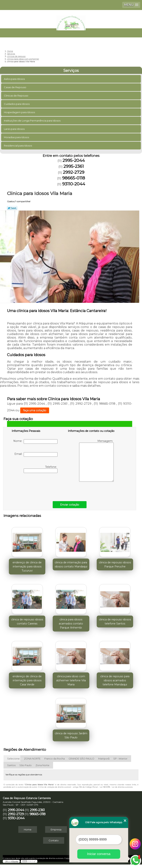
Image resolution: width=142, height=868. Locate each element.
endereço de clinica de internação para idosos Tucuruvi (27, 567)
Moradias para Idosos (17, 137)
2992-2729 (74, 172)
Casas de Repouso (15, 87)
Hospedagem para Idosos (20, 112)
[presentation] (35, 486)
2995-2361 (74, 166)
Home (28, 829)
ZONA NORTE (32, 759)
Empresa (56, 829)
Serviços (71, 71)
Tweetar (12, 208)
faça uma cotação (35, 410)
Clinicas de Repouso (16, 96)
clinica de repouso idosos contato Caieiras (27, 622)
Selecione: (14, 759)
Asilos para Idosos (15, 79)
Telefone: (41, 469)
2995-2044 (74, 160)
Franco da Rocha (55, 759)
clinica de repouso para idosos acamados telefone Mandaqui (115, 680)
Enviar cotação (70, 505)
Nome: (35, 442)
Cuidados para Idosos (17, 104)
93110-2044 (74, 184)
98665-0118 (74, 178)
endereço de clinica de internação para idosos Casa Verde (27, 680)
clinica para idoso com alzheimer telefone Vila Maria (71, 680)
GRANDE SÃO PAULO (81, 759)
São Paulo (26, 765)
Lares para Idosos (15, 129)
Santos (11, 765)
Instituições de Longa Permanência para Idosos (32, 121)
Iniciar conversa (99, 854)
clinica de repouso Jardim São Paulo (71, 735)
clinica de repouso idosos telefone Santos (115, 622)
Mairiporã (104, 759)
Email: (36, 454)
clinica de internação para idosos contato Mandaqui (71, 564)
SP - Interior (120, 759)
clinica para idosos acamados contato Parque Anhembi (71, 624)
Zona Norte (42, 765)
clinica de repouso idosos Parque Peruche (115, 564)
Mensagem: (96, 460)
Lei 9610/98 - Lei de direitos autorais (116, 787)
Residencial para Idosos (18, 146)
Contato (54, 840)
